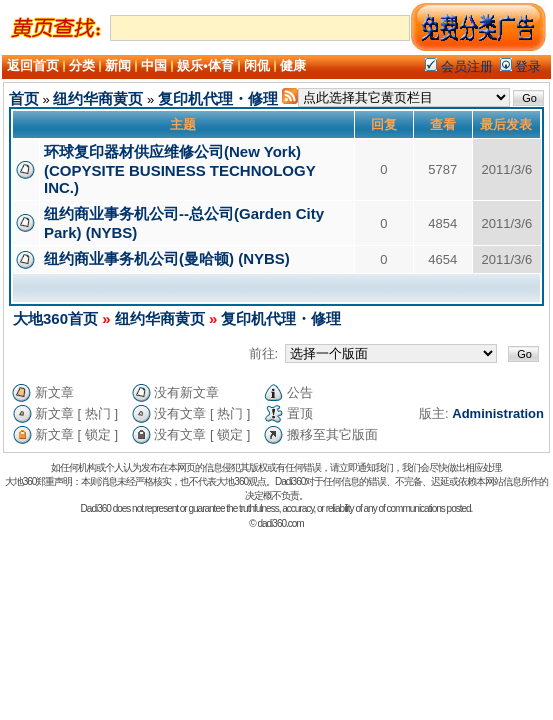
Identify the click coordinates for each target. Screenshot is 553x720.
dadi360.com (280, 523)
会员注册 (459, 66)
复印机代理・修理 (218, 98)
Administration (498, 413)
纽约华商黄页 (98, 98)
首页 (24, 98)
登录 (521, 66)
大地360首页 (55, 318)
